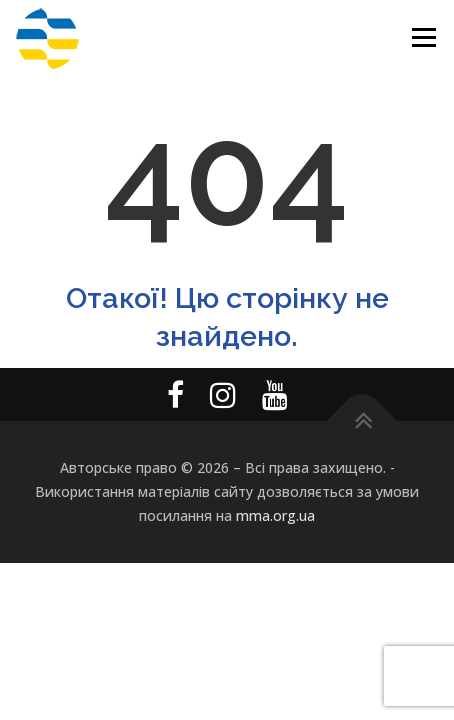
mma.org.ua (275, 515)
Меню (423, 37)
